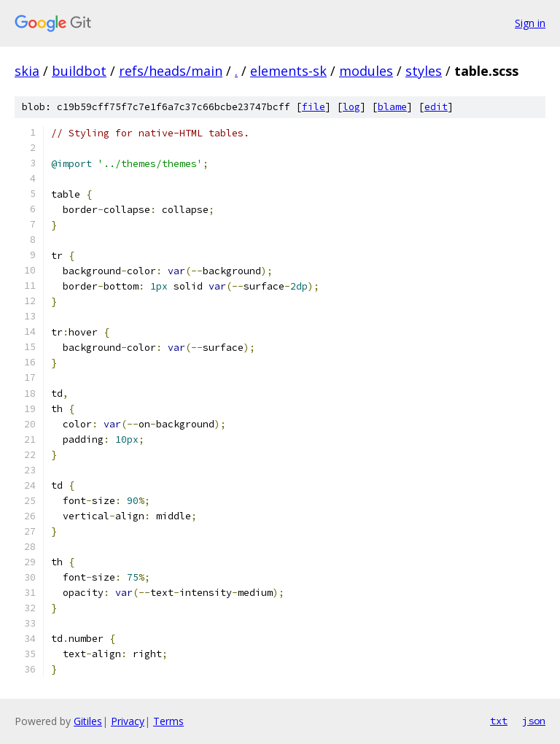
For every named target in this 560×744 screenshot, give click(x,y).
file (314, 107)
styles (424, 71)
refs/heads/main (171, 71)
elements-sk (288, 71)
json (534, 721)
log (351, 107)
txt (499, 721)
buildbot (79, 71)
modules (366, 71)
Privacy (128, 721)
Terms (168, 721)
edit (436, 107)
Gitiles (88, 721)
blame (392, 107)
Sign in (530, 23)
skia (27, 71)
